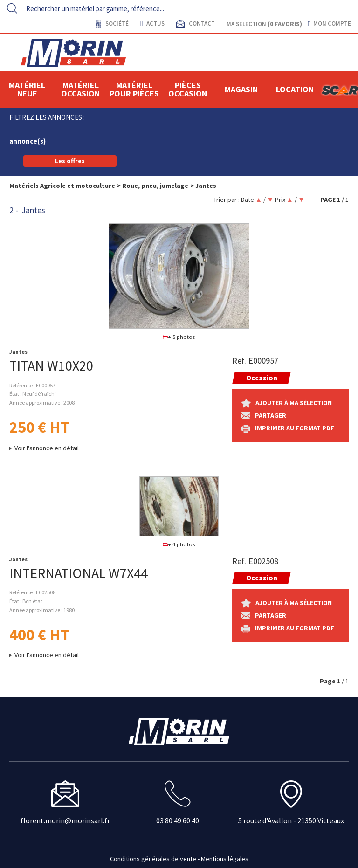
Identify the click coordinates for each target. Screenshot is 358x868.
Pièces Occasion (188, 89)
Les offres (70, 161)
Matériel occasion (80, 89)
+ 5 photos (179, 337)
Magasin (241, 89)
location (295, 89)
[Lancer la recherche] (12, 8)
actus (152, 24)
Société (116, 24)
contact (201, 24)
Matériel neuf (27, 89)
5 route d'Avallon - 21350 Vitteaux (291, 820)
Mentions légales (225, 859)
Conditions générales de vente (153, 859)
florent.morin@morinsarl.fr (65, 820)
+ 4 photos (179, 544)
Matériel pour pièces (134, 89)
